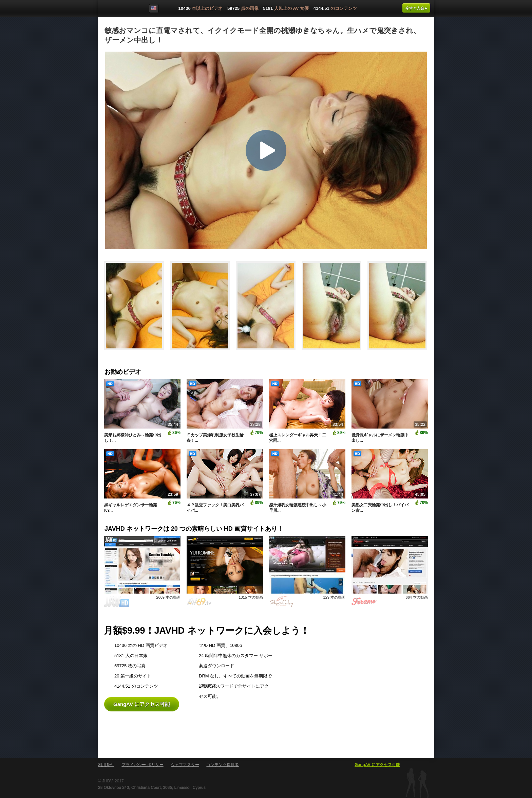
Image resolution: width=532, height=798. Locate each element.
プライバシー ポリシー (142, 765)
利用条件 (106, 765)
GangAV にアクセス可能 (142, 704)
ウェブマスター (185, 765)
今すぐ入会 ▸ (416, 8)
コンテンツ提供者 (223, 765)
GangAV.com (120, 10)
